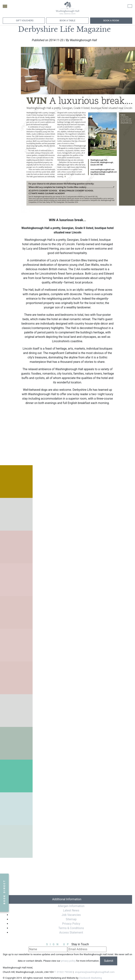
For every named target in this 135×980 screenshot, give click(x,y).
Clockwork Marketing (90, 978)
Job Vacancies (71, 915)
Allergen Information (71, 906)
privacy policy (68, 961)
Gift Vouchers (24, 20)
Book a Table (68, 20)
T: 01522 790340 (63, 972)
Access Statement (71, 932)
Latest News (71, 910)
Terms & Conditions (71, 928)
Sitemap (71, 919)
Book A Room (111, 20)
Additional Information (67, 899)
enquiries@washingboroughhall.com (94, 972)
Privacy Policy (71, 924)
